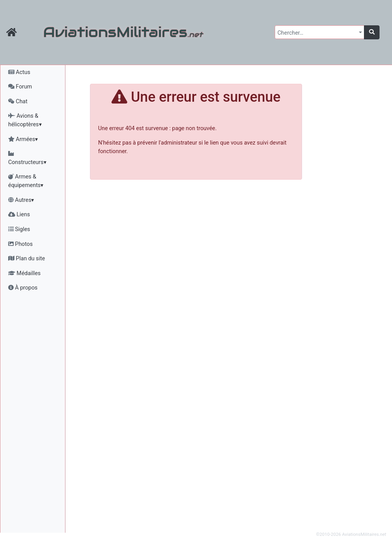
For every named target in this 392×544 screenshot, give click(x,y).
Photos (20, 244)
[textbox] (317, 33)
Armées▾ (23, 139)
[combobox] (320, 32)
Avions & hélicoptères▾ (25, 120)
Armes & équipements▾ (26, 181)
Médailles (24, 273)
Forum (20, 87)
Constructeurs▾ (27, 158)
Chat (18, 102)
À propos (23, 288)
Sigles (19, 229)
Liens (19, 215)
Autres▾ (21, 200)
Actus (19, 72)
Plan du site (26, 259)
